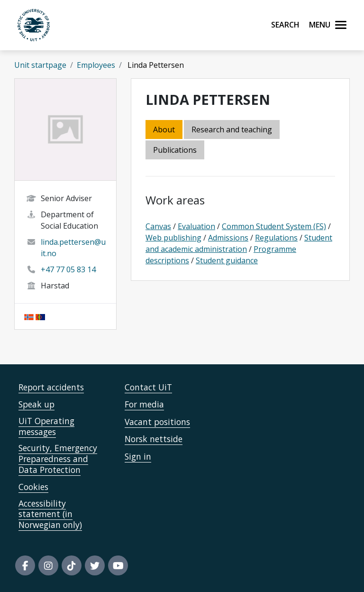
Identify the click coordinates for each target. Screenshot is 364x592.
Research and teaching (232, 129)
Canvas (158, 226)
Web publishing (173, 238)
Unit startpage (40, 65)
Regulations (276, 238)
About (164, 129)
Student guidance (227, 260)
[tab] (176, 151)
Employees (96, 65)
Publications (175, 150)
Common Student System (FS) (274, 226)
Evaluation (196, 226)
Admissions (228, 238)
